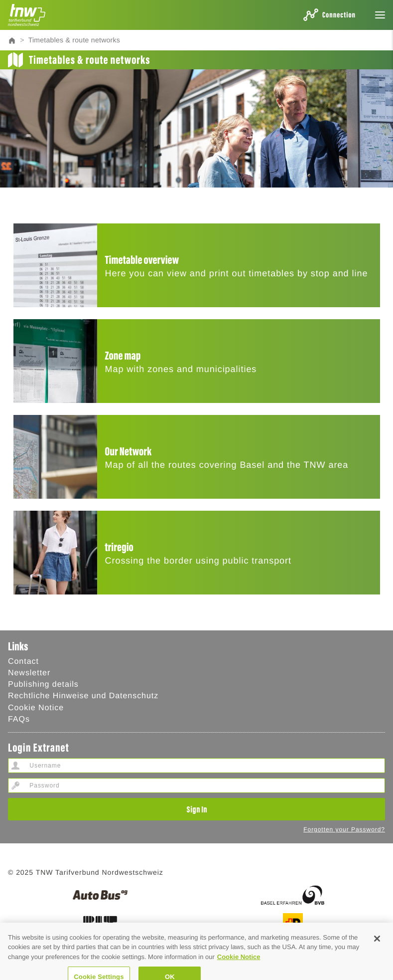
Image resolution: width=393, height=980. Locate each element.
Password (15, 785)
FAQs (19, 719)
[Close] (377, 947)
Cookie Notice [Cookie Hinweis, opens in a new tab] (239, 965)
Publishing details (43, 685)
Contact (23, 662)
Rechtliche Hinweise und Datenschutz (83, 696)
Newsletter (29, 673)
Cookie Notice (36, 708)
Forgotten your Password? (344, 829)
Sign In (197, 809)
